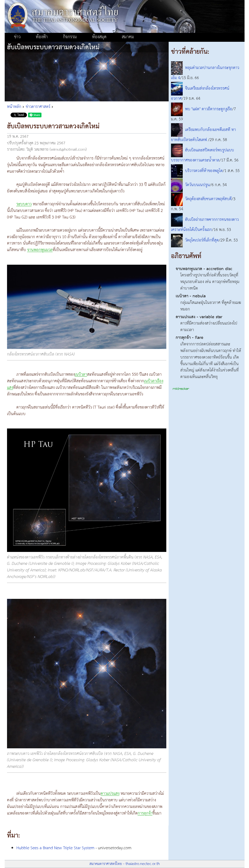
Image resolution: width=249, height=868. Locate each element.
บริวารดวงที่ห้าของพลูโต (204, 171)
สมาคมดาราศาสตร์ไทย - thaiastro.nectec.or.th (125, 864)
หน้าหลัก (14, 107)
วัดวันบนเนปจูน (197, 185)
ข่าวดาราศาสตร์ (38, 107)
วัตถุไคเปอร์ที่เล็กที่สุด (202, 240)
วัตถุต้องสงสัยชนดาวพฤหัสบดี (208, 199)
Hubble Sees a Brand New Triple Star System (55, 848)
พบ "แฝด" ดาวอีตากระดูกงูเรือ (209, 109)
